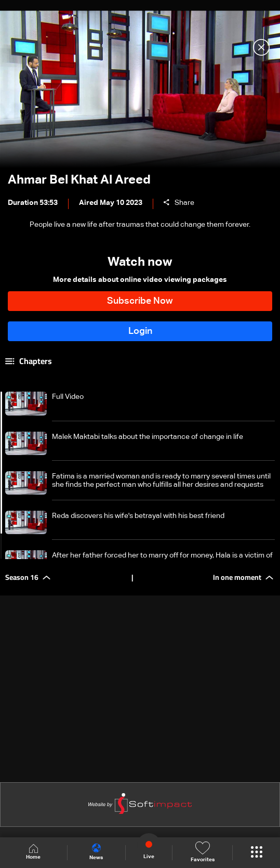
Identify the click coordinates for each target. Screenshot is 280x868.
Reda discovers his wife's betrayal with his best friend (138, 516)
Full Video (68, 397)
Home (33, 852)
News (96, 852)
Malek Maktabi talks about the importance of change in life (148, 437)
